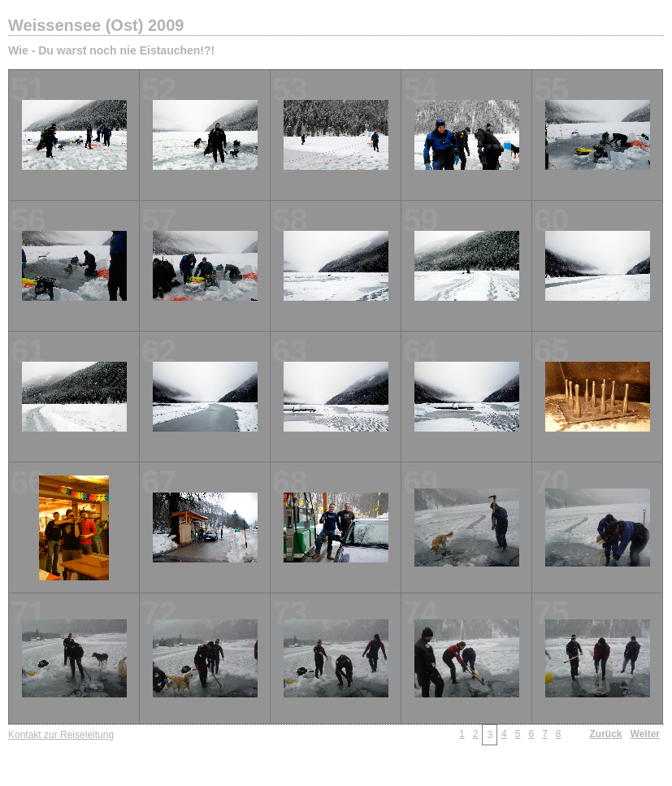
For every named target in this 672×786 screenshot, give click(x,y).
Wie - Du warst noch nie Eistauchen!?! (111, 50)
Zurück (606, 734)
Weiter (645, 734)
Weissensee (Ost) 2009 (96, 25)
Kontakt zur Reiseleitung (61, 735)
